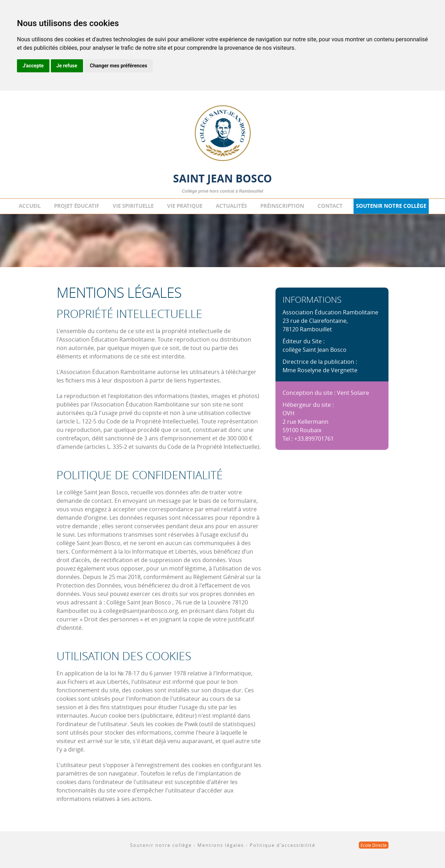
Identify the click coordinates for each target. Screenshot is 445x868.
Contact (330, 206)
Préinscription (282, 206)
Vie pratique (185, 206)
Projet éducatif (77, 206)
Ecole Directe (374, 845)
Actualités (231, 206)
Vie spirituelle (133, 206)
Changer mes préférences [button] (119, 66)
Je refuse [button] (67, 66)
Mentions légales (221, 845)
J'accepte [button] (33, 66)
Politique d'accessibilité (283, 845)
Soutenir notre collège (391, 206)
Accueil (30, 206)
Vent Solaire (353, 393)
